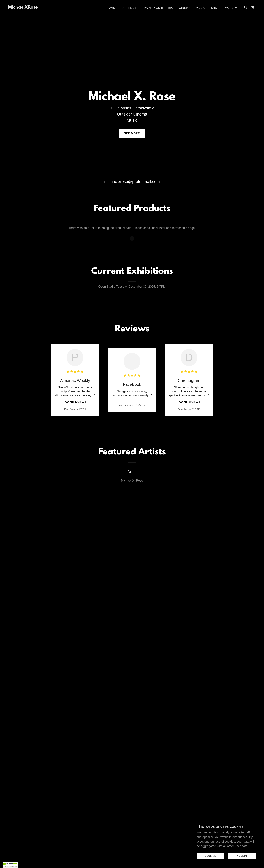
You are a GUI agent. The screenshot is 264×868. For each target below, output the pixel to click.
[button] (231, 8)
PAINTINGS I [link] (130, 8)
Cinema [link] (185, 8)
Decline (210, 856)
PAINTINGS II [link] (153, 8)
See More (132, 133)
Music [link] (201, 8)
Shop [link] (215, 8)
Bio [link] (171, 8)
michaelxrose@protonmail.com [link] (132, 181)
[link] (23, 8)
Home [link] (111, 8)
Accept (242, 856)
